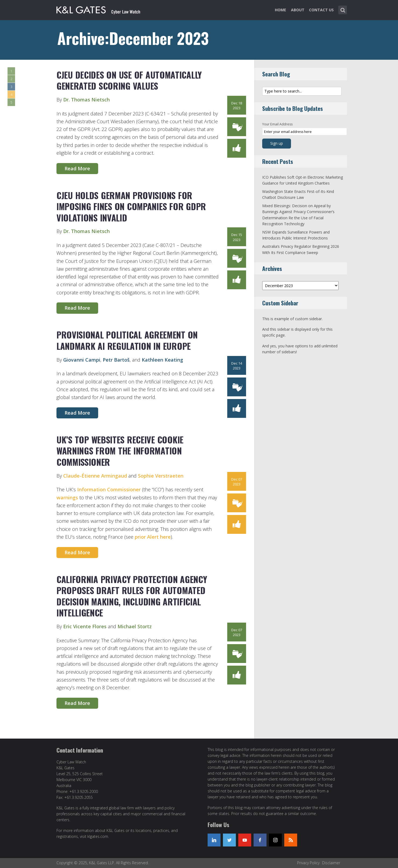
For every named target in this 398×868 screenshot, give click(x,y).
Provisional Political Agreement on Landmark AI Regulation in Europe (127, 340)
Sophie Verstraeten (161, 476)
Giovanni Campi (82, 360)
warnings (67, 497)
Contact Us (321, 10)
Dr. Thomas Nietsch (86, 100)
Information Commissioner (109, 489)
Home (280, 10)
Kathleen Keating (162, 360)
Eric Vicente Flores (85, 626)
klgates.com (98, 836)
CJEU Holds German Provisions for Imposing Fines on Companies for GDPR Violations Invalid (131, 206)
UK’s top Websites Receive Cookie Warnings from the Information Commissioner (120, 451)
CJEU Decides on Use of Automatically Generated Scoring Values (129, 80)
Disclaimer (331, 863)
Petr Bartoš (116, 360)
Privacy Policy (308, 863)
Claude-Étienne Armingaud (95, 476)
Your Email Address (277, 124)
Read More (77, 168)
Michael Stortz (135, 626)
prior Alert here (153, 537)
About (298, 10)
